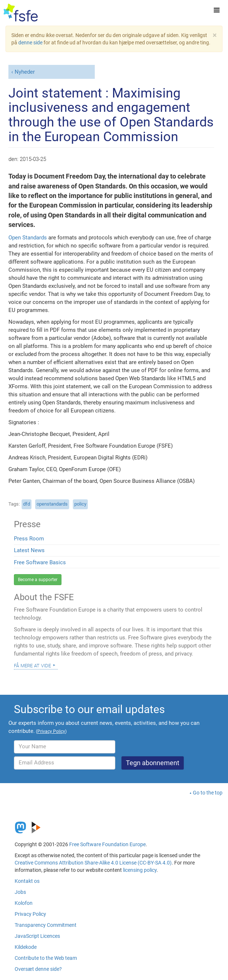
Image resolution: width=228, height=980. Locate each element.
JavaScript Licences (37, 936)
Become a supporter (38, 580)
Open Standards (28, 238)
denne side (30, 43)
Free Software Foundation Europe (107, 844)
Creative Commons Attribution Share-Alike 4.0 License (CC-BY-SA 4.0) (93, 863)
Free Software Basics (40, 562)
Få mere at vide (32, 665)
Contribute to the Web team (46, 958)
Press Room (29, 539)
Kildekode (26, 947)
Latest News (29, 550)
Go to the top (208, 793)
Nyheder (25, 72)
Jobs (20, 892)
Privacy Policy (30, 914)
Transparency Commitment (46, 925)
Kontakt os (27, 881)
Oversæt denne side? (38, 969)
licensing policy (140, 870)
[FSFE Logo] (21, 13)
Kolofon (24, 903)
